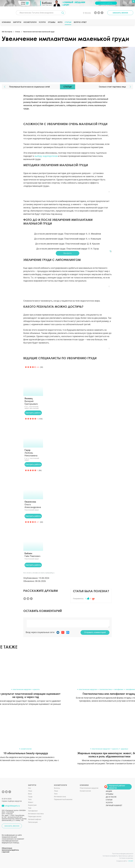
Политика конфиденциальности (123, 854)
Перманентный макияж (63, 799)
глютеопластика (106, 689)
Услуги (42, 22)
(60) (42, 522)
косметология (26, 749)
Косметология (85, 791)
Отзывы (52, 22)
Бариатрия (32, 805)
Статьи (68, 22)
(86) (40, 470)
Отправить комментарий (95, 632)
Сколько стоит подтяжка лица (112, 87)
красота (36, 689)
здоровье (124, 749)
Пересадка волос (35, 816)
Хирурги (17, 22)
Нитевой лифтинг (35, 819)
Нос (30, 788)
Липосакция (33, 822)
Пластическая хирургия (89, 788)
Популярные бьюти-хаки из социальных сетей (29, 87)
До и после (111, 797)
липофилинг (119, 689)
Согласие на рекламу (126, 858)
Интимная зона (60, 797)
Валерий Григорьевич (33, 401)
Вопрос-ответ (80, 22)
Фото (60, 22)
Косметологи (30, 22)
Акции (109, 791)
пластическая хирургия (22, 689)
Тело (30, 799)
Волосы (57, 788)
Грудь (30, 797)
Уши (30, 808)
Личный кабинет (114, 805)
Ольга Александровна (33, 504)
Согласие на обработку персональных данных (118, 856)
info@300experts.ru (12, 806)
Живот (31, 802)
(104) (41, 419)
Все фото (68, 253)
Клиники (6, 22)
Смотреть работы (33, 413)
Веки (30, 794)
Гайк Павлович (33, 555)
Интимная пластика (36, 814)
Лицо (30, 791)
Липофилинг (33, 811)
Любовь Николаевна (33, 453)
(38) (42, 367)
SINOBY (131, 861)
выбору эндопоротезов (46, 156)
